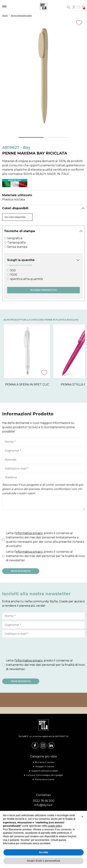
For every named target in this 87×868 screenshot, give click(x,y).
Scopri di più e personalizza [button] (43, 861)
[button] (82, 817)
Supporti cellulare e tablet (45, 771)
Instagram (43, 745)
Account (74, 7)
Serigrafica (15, 238)
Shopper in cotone (45, 766)
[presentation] (29, 521)
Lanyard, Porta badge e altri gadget (45, 775)
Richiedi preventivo (43, 290)
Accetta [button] (43, 852)
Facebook (35, 745)
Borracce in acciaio (45, 762)
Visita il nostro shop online (43, 700)
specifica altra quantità (26, 279)
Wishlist (79, 7)
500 (13, 270)
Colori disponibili (15, 208)
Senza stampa (17, 247)
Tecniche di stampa (19, 231)
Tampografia (16, 243)
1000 (14, 275)
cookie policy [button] (55, 826)
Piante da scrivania (45, 779)
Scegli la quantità (21, 260)
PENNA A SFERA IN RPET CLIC (29, 385)
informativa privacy (29, 533)
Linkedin (51, 745)
